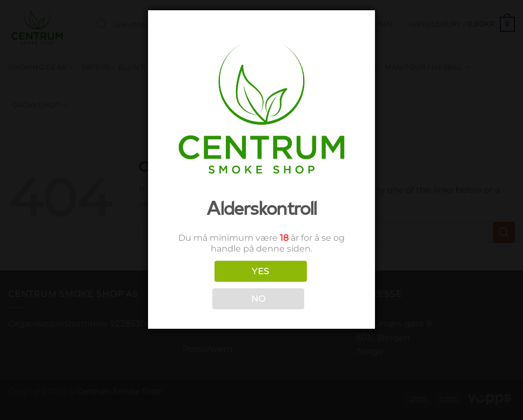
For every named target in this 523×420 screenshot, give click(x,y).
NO (259, 299)
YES (260, 271)
